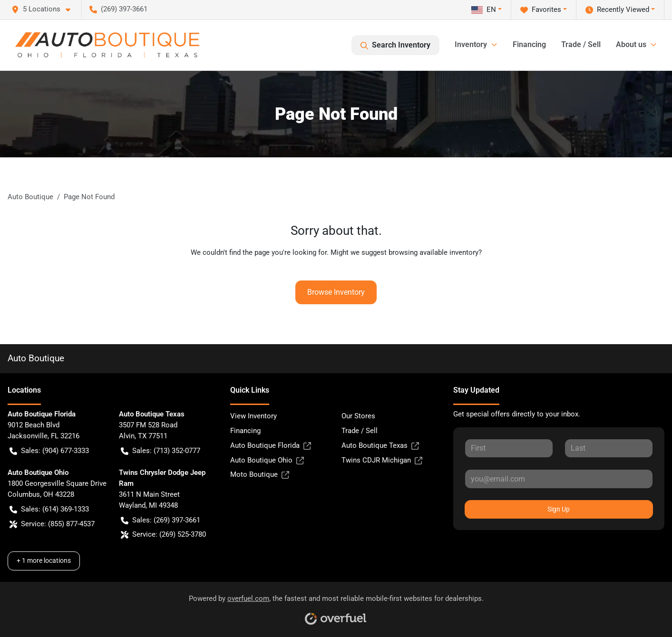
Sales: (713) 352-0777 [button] (161, 451)
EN (484, 10)
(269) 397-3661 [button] (118, 9)
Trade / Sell (581, 44)
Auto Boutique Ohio (267, 460)
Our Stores (358, 416)
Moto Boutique (260, 475)
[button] (45, 9)
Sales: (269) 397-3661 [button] (161, 520)
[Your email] (559, 479)
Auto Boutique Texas (380, 446)
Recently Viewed (617, 10)
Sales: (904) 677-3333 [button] (49, 451)
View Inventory (253, 416)
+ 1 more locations (44, 560)
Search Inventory (395, 45)
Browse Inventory (336, 292)
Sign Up (559, 509)
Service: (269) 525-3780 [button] (163, 535)
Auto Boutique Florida (271, 446)
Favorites (541, 10)
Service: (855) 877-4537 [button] (52, 524)
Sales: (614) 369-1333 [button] (49, 509)
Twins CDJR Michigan (382, 460)
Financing (529, 44)
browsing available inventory (433, 252)
